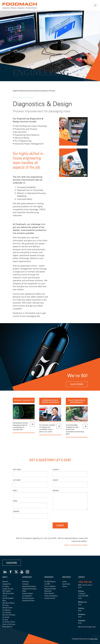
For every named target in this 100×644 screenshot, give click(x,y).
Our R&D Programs (50, 581)
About (5, 577)
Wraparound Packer (50, 589)
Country (56, 470)
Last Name (17, 480)
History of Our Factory (9, 624)
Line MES (47, 584)
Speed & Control (7, 608)
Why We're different (8, 603)
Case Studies (66, 584)
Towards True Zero (8, 589)
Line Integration (27, 596)
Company (16, 511)
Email (15, 490)
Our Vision (6, 605)
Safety (24, 591)
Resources (67, 577)
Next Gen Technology (9, 615)
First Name (17, 470)
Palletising (25, 581)
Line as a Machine (50, 586)
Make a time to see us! (85, 585)
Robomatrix (48, 591)
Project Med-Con (7, 627)
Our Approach (6, 610)
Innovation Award (50, 598)
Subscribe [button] (12, 563)
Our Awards (6, 617)
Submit (60, 525)
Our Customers (7, 612)
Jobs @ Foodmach (8, 598)
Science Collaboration (51, 596)
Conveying (25, 584)
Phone (15, 501)
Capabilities (16, 91)
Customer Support (28, 593)
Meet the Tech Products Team (87, 627)
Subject (55, 480)
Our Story (77, 384)
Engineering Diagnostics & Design (45, 91)
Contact (81, 577)
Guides (64, 581)
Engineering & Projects (27, 91)
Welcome (5, 581)
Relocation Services (28, 598)
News (4, 600)
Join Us (5, 596)
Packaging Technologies (29, 589)
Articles (65, 586)
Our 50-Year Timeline (9, 622)
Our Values (6, 586)
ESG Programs (7, 591)
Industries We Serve (28, 600)
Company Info (6, 584)
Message (56, 490)
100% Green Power (8, 593)
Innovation (49, 577)
